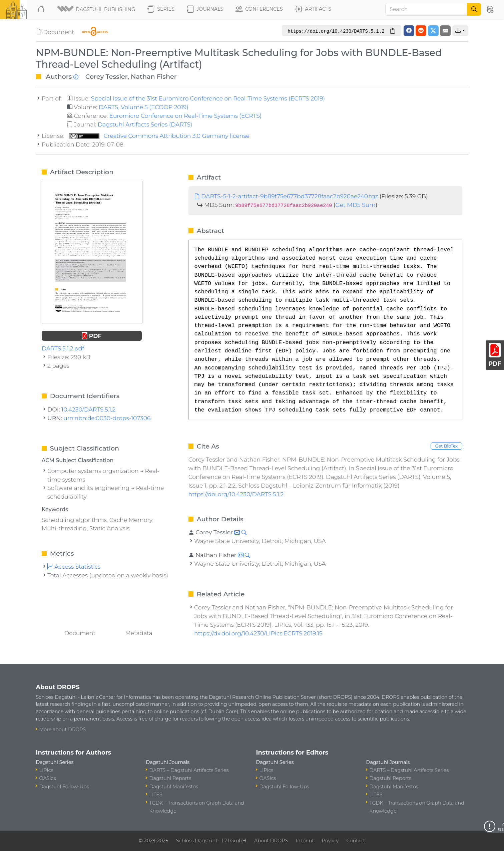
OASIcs (48, 778)
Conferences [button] (259, 9)
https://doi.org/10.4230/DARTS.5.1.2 (236, 494)
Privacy (330, 841)
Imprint (305, 841)
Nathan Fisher (154, 76)
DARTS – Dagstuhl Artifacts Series (189, 770)
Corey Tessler (107, 76)
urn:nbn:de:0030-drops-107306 (107, 418)
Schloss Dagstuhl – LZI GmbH (211, 841)
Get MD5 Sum (355, 205)
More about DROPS (63, 730)
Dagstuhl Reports (170, 778)
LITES (156, 795)
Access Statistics (74, 566)
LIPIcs (46, 770)
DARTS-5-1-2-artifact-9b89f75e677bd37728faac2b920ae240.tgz (286, 196)
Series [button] (161, 9)
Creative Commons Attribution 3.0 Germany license (159, 136)
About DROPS (271, 841)
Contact (356, 841)
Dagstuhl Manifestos (174, 787)
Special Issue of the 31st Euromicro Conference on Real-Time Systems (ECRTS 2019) (208, 98)
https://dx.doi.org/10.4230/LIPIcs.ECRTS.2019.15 (258, 633)
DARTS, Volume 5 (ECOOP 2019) (144, 107)
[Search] (426, 9)
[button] (97, 9)
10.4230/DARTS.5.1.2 (88, 409)
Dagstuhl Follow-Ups (64, 787)
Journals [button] (205, 9)
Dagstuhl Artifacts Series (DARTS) (145, 124)
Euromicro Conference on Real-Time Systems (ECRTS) (185, 116)
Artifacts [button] (313, 9)
